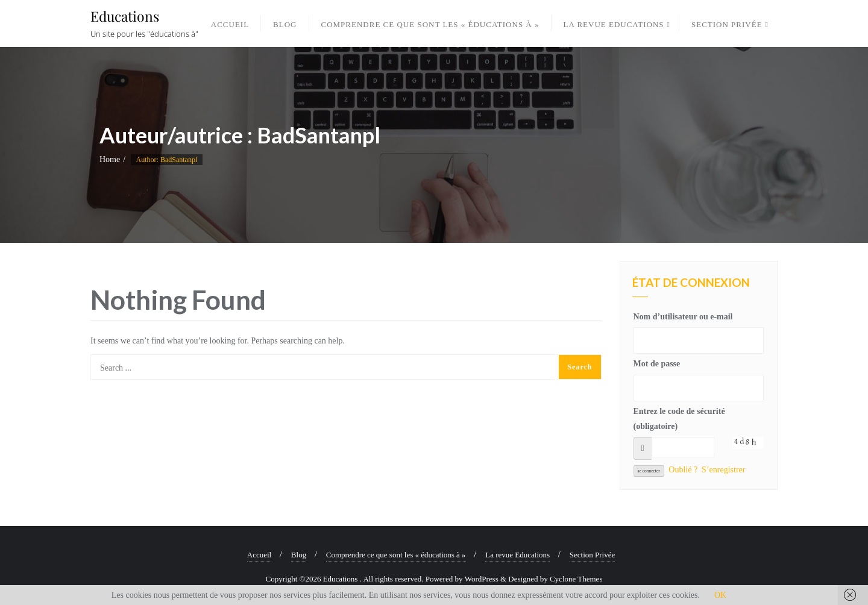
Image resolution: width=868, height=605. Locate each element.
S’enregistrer (723, 470)
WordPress (482, 579)
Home (110, 159)
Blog (299, 555)
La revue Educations (517, 555)
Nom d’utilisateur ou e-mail (683, 317)
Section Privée (592, 555)
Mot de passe (657, 364)
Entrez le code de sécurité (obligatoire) (679, 419)
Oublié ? (683, 470)
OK (720, 595)
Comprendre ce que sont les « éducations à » (396, 555)
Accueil (259, 555)
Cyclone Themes (576, 579)
